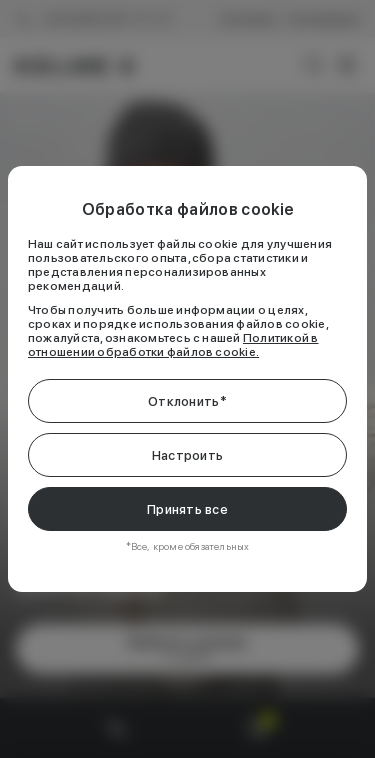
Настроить (187, 455)
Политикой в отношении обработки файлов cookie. (173, 345)
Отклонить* (187, 401)
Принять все (187, 509)
